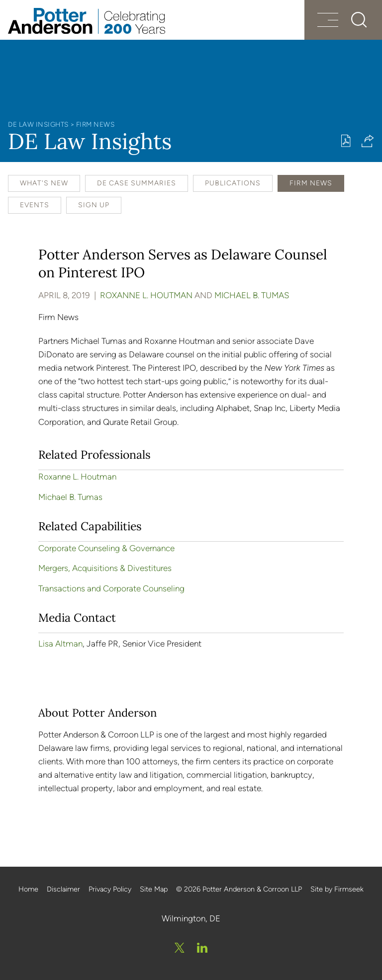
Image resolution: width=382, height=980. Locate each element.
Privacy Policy (110, 889)
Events (35, 205)
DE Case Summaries (137, 183)
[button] (368, 141)
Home (28, 889)
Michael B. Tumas (252, 295)
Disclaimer (63, 889)
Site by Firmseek (337, 889)
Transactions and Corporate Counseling (111, 588)
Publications (233, 183)
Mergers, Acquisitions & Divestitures (105, 568)
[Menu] (328, 21)
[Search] (359, 20)
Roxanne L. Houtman (146, 295)
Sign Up (94, 205)
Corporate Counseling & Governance (106, 548)
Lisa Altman (60, 644)
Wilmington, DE (191, 918)
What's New (44, 183)
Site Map (154, 889)
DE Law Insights (38, 124)
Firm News (95, 124)
